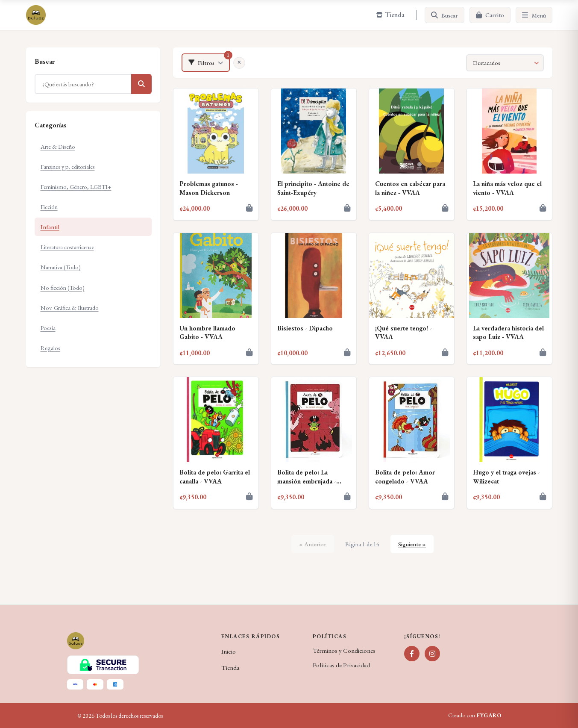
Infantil (50, 227)
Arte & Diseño (58, 146)
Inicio (229, 651)
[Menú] (534, 15)
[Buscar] (445, 15)
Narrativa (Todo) (61, 267)
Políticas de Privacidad (341, 665)
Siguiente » (412, 544)
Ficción (49, 207)
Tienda (230, 668)
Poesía (48, 328)
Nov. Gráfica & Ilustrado (70, 308)
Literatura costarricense (67, 247)
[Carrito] (490, 15)
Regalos (50, 348)
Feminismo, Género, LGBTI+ (76, 187)
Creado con (475, 716)
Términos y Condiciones (344, 651)
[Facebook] (412, 654)
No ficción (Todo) (63, 287)
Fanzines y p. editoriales (68, 167)
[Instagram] (432, 654)
